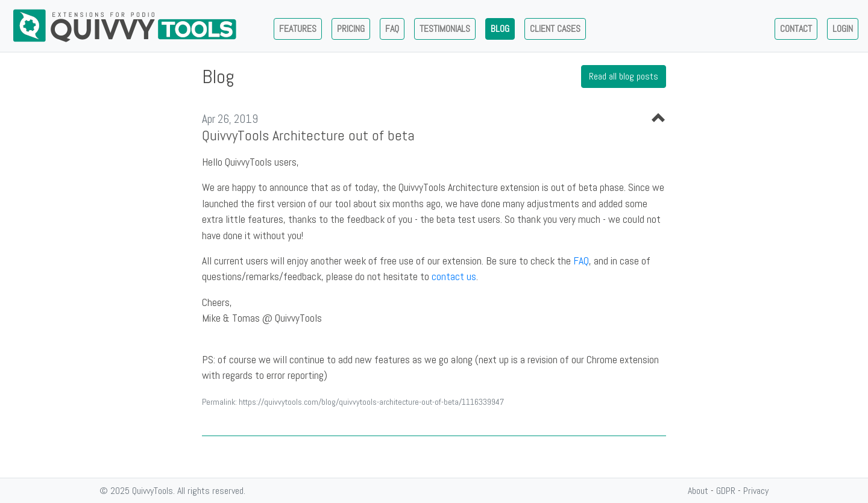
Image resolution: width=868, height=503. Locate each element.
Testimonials (445, 29)
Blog (500, 29)
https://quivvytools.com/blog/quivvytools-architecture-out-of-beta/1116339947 (371, 402)
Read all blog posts (624, 76)
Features (298, 29)
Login (843, 29)
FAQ (581, 261)
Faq (392, 29)
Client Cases (555, 29)
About (698, 491)
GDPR (726, 491)
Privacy (756, 491)
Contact (796, 29)
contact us (454, 276)
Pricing (351, 29)
